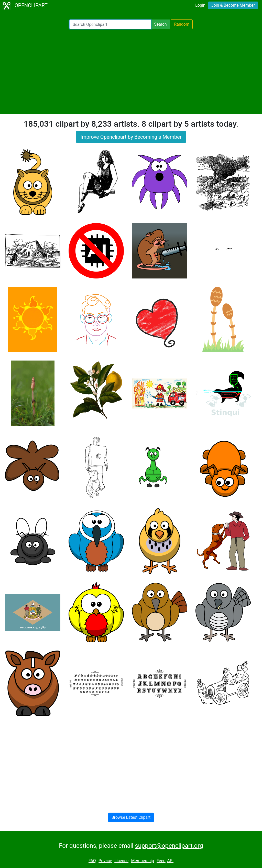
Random (182, 24)
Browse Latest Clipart (131, 817)
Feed (161, 861)
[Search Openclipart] (110, 24)
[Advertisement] (131, 72)
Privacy (105, 861)
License (121, 861)
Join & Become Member (233, 5)
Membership (142, 861)
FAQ (92, 861)
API (170, 861)
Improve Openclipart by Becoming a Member (131, 137)
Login (200, 5)
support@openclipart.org (169, 846)
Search (160, 24)
